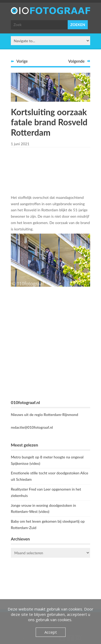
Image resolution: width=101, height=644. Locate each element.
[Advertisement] (53, 170)
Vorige (22, 61)
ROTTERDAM (50, 583)
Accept (51, 632)
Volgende (76, 61)
